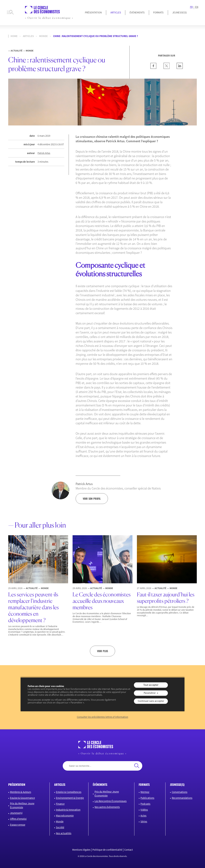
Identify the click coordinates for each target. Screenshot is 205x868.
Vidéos (144, 810)
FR (191, 7)
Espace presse (18, 825)
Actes (143, 816)
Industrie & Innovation (68, 810)
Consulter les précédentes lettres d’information (102, 717)
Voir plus (102, 651)
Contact (129, 850)
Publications (147, 798)
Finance (60, 804)
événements (100, 785)
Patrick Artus (44, 153)
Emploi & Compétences (69, 792)
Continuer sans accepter (151, 701)
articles (60, 785)
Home (14, 36)
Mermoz (145, 792)
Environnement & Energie (70, 798)
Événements (137, 13)
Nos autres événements (107, 807)
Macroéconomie (65, 816)
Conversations (180, 792)
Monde (43, 36)
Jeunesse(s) (16, 813)
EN (197, 7)
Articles (116, 13)
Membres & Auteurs (21, 792)
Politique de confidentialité (107, 850)
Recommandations (182, 798)
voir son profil (92, 499)
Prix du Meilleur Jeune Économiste (22, 805)
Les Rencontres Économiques (111, 801)
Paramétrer (150, 693)
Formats (158, 13)
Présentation (93, 13)
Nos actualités (64, 833)
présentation (17, 785)
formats (144, 785)
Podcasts (145, 804)
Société (60, 827)
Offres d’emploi (18, 819)
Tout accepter (151, 685)
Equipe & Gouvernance (22, 798)
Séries (144, 822)
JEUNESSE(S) (180, 13)
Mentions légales (81, 850)
